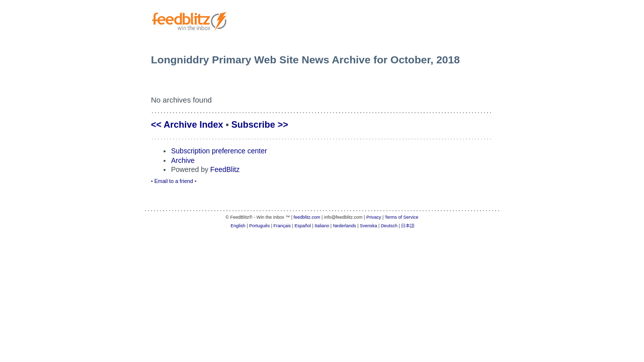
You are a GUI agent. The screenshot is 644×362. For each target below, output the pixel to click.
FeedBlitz (225, 169)
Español (303, 226)
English (238, 226)
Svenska (369, 226)
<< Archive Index (187, 125)
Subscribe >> (260, 125)
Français (283, 226)
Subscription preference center (219, 151)
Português (259, 226)
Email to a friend (174, 181)
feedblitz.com (307, 217)
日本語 (408, 226)
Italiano (322, 226)
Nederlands (345, 226)
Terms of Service (402, 217)
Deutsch (389, 226)
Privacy (374, 217)
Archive (183, 160)
